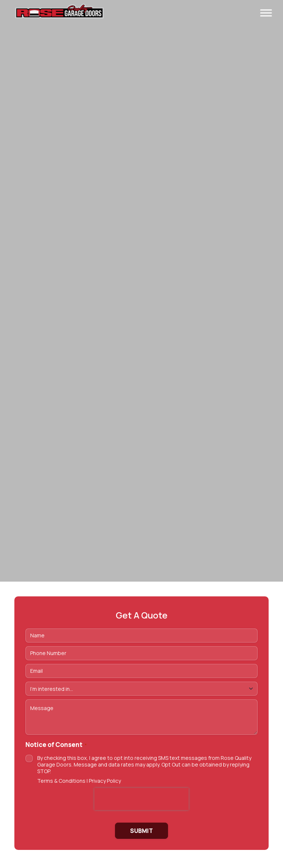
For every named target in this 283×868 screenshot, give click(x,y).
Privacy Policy (105, 781)
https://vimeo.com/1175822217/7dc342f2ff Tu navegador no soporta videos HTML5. (141, 291)
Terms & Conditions (61, 781)
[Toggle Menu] (266, 13)
